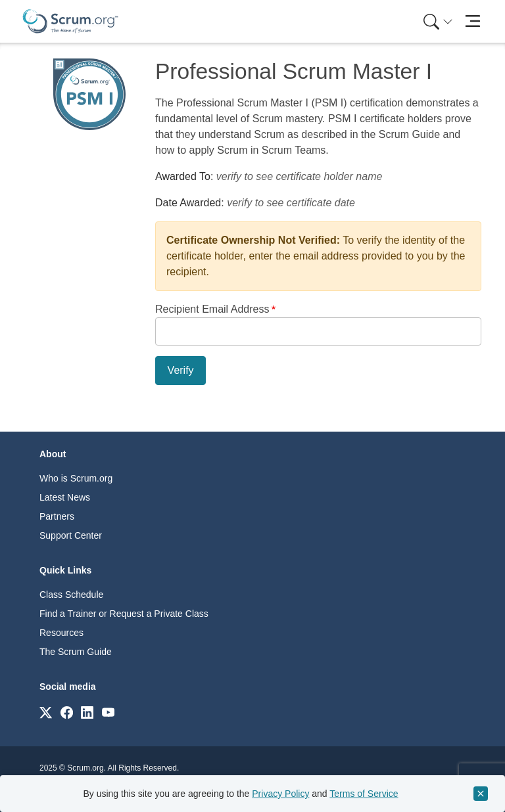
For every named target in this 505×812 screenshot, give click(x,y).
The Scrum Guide (76, 652)
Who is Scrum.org (76, 478)
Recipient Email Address (212, 309)
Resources (61, 633)
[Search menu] (438, 21)
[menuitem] (437, 21)
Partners (57, 516)
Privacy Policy (280, 794)
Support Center (71, 535)
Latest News (65, 497)
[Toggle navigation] (472, 21)
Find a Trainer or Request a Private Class (124, 614)
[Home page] (70, 21)
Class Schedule (71, 595)
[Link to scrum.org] (46, 712)
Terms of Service (364, 794)
